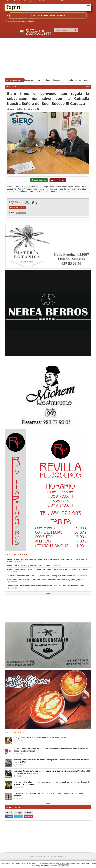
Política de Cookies (50, 866)
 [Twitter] (25, 202)
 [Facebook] (29, 202)
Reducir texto (58, 180)
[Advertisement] (50, 58)
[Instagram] (33, 202)
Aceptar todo (63, 866)
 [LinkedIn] (36, 202)
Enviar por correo (17, 208)
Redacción (21, 213)
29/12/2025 (18, 740)
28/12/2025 (18, 754)
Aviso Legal (85, 863)
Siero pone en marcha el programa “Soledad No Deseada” (34, 566)
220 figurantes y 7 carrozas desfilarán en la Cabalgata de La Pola (48, 80)
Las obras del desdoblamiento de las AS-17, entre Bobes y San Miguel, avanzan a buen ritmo (47, 576)
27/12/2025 (18, 798)
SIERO (87, 87)
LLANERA (9, 15)
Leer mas (48, 593)
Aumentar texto (39, 180)
